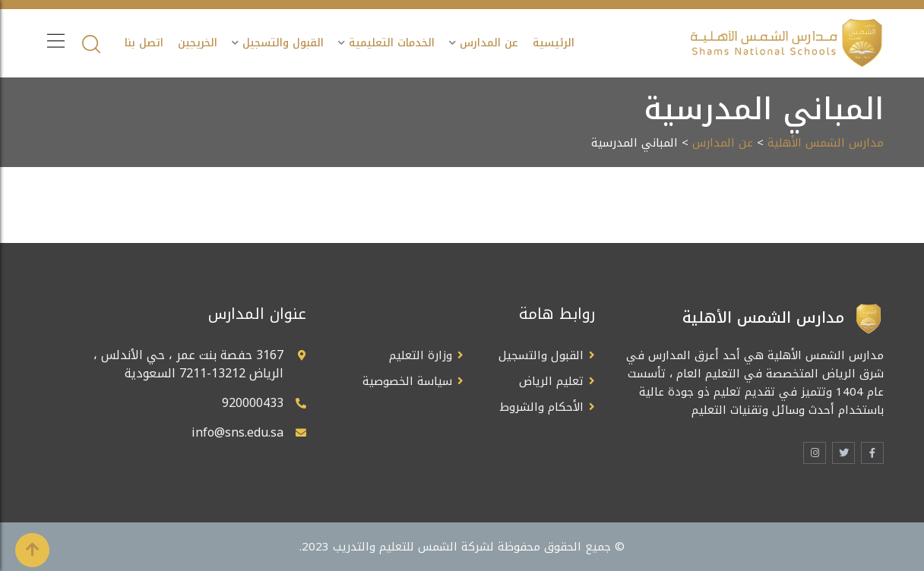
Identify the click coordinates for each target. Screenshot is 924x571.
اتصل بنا (144, 43)
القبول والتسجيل (283, 43)
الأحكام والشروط (542, 407)
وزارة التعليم (421, 355)
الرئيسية (554, 43)
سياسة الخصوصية (407, 381)
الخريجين (198, 43)
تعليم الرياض (551, 381)
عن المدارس (489, 43)
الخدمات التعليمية (392, 43)
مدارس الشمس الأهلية (826, 143)
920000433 (253, 403)
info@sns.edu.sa (237, 432)
